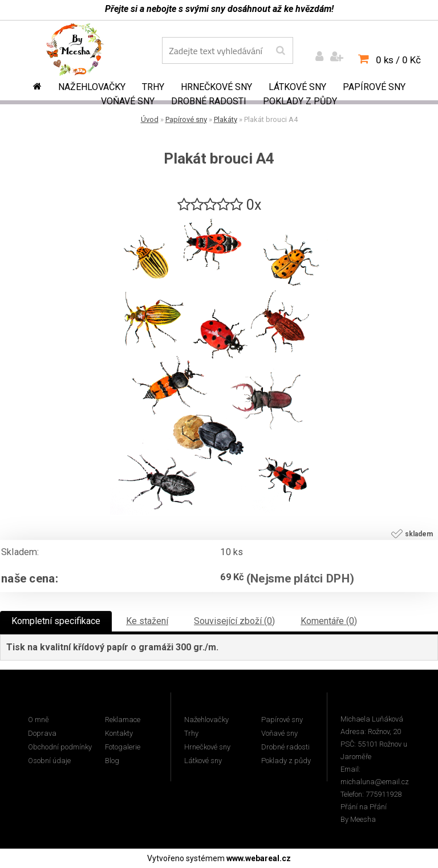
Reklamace (123, 720)
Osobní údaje (49, 761)
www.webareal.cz (259, 858)
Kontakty (119, 733)
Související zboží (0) (234, 621)
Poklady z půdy (300, 101)
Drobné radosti (209, 101)
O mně (38, 720)
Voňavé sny (128, 101)
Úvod (150, 119)
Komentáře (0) (329, 621)
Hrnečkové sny (216, 87)
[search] (280, 51)
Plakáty (226, 119)
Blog (112, 761)
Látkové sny (297, 87)
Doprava (42, 733)
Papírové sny (374, 87)
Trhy (153, 87)
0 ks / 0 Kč (398, 60)
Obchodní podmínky (60, 747)
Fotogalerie (123, 747)
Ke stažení (147, 621)
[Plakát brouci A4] (219, 219)
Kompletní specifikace (56, 621)
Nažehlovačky (92, 87)
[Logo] (83, 52)
